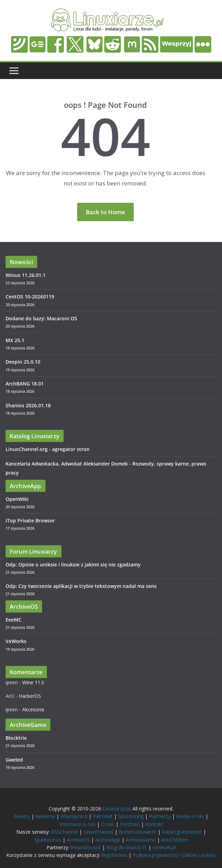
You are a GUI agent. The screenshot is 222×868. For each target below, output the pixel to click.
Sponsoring (131, 816)
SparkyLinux (48, 840)
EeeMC (14, 620)
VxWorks (16, 641)
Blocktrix (16, 738)
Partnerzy (160, 816)
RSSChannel (64, 832)
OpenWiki (17, 499)
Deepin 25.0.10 (23, 362)
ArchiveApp (108, 840)
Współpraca (74, 816)
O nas (108, 824)
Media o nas (190, 816)
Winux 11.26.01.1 (26, 275)
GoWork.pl (164, 847)
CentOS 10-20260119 (30, 297)
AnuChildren (175, 840)
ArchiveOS (78, 840)
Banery (22, 816)
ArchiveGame (141, 840)
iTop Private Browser (30, 520)
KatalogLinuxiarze (182, 832)
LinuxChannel (98, 832)
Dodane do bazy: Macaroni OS (41, 318)
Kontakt (154, 824)
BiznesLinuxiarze (138, 832)
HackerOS (30, 696)
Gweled (14, 760)
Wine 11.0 (33, 682)
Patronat (103, 816)
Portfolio (130, 824)
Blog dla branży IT (127, 847)
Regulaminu (114, 855)
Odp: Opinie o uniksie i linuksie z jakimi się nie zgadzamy (73, 565)
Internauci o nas (77, 824)
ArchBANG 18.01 (25, 384)
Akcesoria (33, 709)
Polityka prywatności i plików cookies (174, 855)
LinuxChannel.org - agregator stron (48, 449)
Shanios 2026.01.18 (28, 405)
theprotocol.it (86, 847)
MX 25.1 (15, 340)
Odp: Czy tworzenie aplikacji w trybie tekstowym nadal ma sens (81, 586)
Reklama (45, 816)
